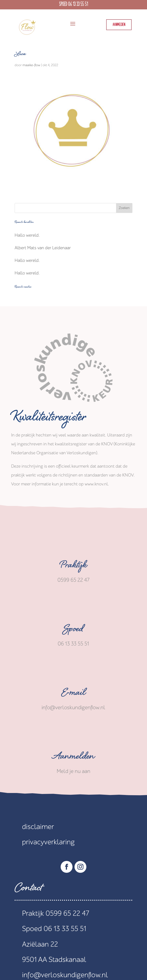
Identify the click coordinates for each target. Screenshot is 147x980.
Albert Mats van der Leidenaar (43, 248)
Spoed (73, 630)
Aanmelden (119, 25)
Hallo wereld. (27, 235)
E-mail (73, 694)
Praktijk (73, 566)
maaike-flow (31, 65)
